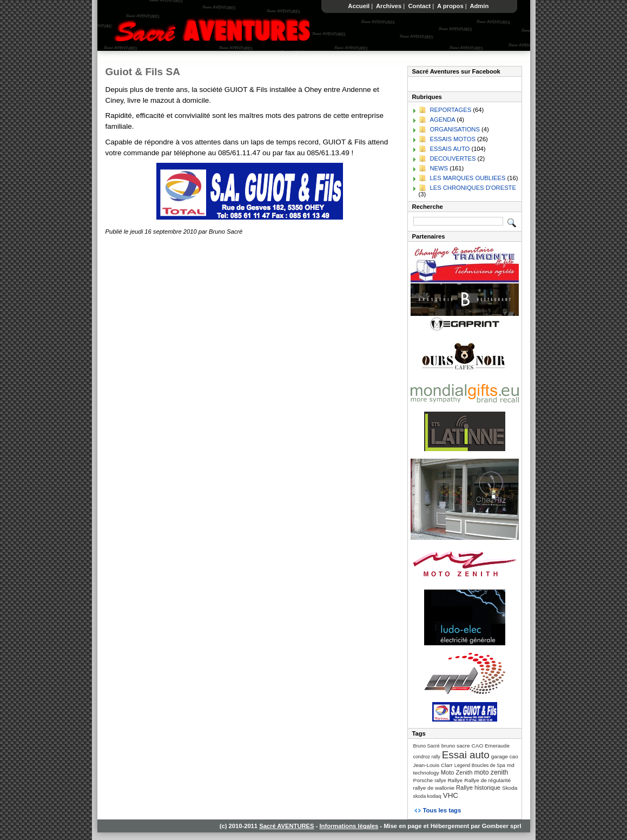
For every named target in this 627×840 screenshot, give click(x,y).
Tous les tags (442, 810)
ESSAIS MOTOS (453, 139)
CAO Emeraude (491, 746)
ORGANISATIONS (455, 129)
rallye (440, 781)
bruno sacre (456, 746)
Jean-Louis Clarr (433, 765)
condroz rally (427, 757)
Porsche (423, 780)
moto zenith (491, 772)
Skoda (510, 788)
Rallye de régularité (487, 780)
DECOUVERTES (453, 158)
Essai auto (466, 755)
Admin (480, 6)
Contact (419, 6)
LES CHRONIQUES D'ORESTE (473, 188)
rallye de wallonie (434, 788)
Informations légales (349, 826)
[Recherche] (458, 221)
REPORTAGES (451, 110)
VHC (451, 795)
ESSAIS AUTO (450, 149)
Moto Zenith (457, 772)
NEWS (439, 168)
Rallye (455, 780)
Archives (389, 6)
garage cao (505, 756)
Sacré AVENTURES (286, 826)
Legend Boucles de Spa (480, 765)
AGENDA (443, 120)
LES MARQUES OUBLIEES (468, 178)
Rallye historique (478, 788)
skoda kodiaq (427, 796)
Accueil (359, 6)
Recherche (428, 207)
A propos (450, 6)
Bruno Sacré (427, 746)
